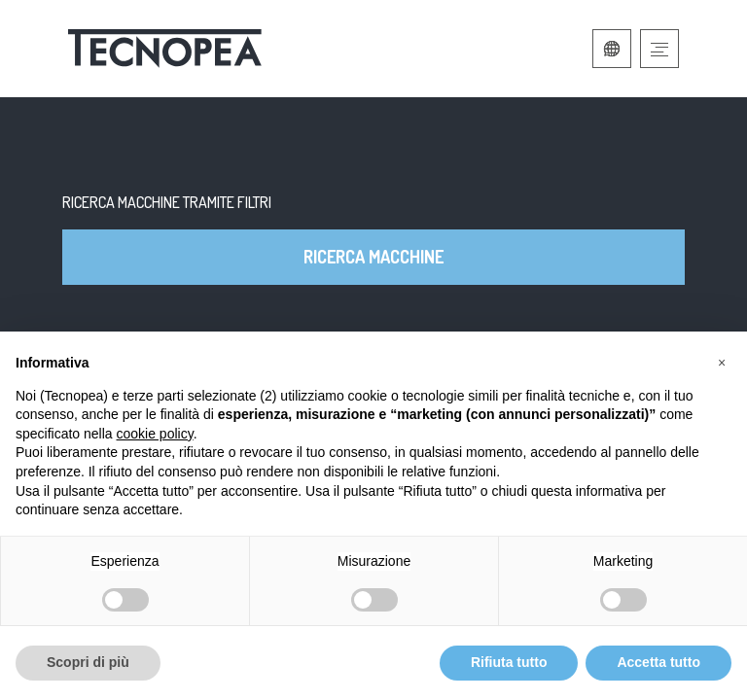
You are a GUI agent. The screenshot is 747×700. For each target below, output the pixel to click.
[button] (722, 363)
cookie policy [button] (155, 434)
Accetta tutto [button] (658, 662)
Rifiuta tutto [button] (509, 662)
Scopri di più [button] (88, 662)
